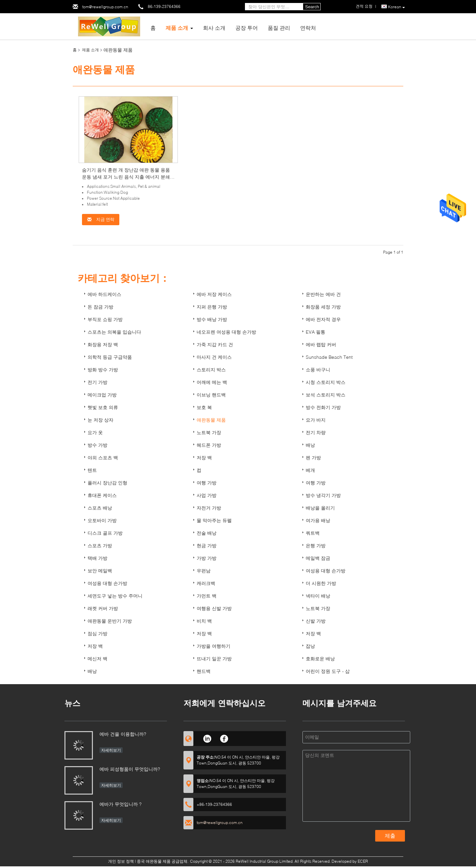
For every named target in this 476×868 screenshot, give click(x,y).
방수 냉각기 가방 (323, 495)
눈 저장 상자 (100, 420)
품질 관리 (279, 28)
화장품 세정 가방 (323, 307)
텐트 (92, 470)
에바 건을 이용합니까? (123, 734)
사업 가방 (207, 495)
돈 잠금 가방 (100, 307)
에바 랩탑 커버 (321, 344)
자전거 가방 (209, 508)
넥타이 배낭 (318, 596)
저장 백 (204, 457)
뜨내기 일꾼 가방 (214, 659)
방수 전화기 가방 (323, 407)
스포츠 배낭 (100, 508)
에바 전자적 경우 (323, 319)
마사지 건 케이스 (214, 357)
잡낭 (310, 646)
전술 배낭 (207, 533)
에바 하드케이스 (104, 294)
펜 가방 (313, 457)
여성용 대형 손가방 (326, 571)
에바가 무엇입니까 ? (120, 804)
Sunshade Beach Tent (329, 357)
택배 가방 (98, 558)
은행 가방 (316, 545)
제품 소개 (177, 28)
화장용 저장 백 (103, 344)
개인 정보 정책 (121, 861)
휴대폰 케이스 (102, 495)
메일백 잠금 (318, 558)
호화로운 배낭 (320, 659)
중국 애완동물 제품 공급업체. (163, 861)
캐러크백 (206, 583)
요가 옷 (95, 432)
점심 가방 (98, 633)
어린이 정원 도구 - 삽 (328, 671)
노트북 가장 (209, 432)
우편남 (204, 571)
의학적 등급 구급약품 (110, 357)
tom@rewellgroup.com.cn (105, 7)
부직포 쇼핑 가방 (105, 319)
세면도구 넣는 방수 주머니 (115, 596)
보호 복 (204, 407)
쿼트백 (313, 533)
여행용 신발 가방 (214, 608)
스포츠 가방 (100, 545)
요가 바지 (316, 420)
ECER (363, 861)
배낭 (310, 445)
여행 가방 (207, 483)
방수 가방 (98, 445)
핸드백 (204, 671)
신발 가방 (316, 621)
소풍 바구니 (318, 370)
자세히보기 (111, 750)
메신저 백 (98, 659)
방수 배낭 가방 (212, 319)
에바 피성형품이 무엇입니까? (130, 769)
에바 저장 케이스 (214, 294)
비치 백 (204, 621)
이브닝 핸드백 (211, 395)
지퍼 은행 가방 (212, 307)
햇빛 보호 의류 (103, 407)
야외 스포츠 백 (103, 457)
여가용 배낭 (318, 520)
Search (312, 7)
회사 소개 (214, 28)
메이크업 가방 (102, 395)
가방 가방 (207, 558)
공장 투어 (247, 28)
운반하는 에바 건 (323, 294)
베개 (310, 470)
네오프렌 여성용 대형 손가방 (226, 332)
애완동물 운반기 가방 (110, 621)
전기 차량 (316, 432)
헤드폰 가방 (209, 445)
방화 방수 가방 (103, 370)
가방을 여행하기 (214, 646)
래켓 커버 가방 (103, 608)
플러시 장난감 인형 (107, 483)
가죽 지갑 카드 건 (215, 344)
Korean (397, 7)
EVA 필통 (316, 332)
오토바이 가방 (102, 520)
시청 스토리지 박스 (326, 382)
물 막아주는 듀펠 (214, 520)
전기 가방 (98, 382)
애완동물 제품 (211, 420)
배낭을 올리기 (320, 508)
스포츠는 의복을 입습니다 (114, 332)
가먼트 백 (207, 596)
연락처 (308, 28)
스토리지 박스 (211, 370)
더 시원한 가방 (321, 583)
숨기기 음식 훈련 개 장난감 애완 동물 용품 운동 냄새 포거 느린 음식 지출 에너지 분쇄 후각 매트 (126, 177)
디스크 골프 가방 (105, 533)
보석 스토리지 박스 (326, 395)
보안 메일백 (100, 571)
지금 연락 (101, 219)
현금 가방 (207, 545)
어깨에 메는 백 (212, 382)
